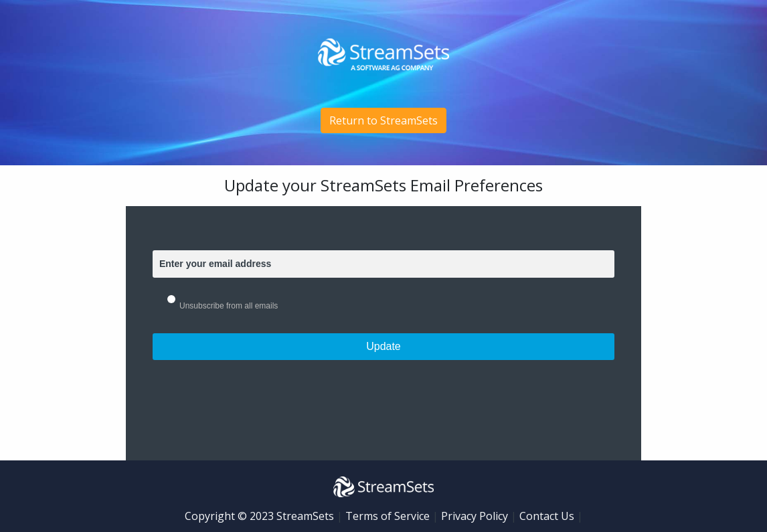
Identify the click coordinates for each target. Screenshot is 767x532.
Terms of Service (388, 516)
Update (383, 346)
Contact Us (547, 516)
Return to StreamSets (383, 120)
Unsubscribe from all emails (229, 306)
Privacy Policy (475, 516)
